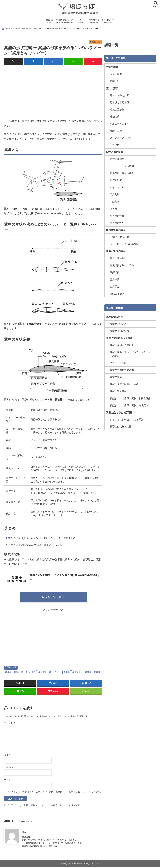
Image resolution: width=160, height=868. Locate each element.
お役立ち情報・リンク (64, 22)
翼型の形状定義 (118, 323)
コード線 (32, 673)
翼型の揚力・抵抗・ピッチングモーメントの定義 (131, 353)
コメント (10, 724)
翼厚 (68, 673)
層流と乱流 (116, 180)
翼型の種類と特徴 (119, 330)
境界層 (114, 209)
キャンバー (56, 673)
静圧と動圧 (116, 131)
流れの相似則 (117, 293)
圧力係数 (115, 145)
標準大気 (115, 82)
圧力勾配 (115, 194)
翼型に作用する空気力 (122, 344)
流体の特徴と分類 (119, 96)
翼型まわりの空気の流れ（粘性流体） (130, 404)
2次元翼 (19, 673)
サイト (7, 781)
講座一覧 (50, 22)
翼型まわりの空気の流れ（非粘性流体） (131, 397)
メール (9, 768)
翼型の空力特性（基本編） (120, 337)
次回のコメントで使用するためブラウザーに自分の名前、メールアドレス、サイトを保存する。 (54, 793)
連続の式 (115, 117)
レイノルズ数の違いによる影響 (127, 418)
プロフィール (81, 22)
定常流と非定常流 (119, 103)
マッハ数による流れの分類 (124, 244)
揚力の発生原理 (118, 258)
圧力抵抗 (115, 279)
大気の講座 (112, 68)
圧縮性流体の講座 (116, 230)
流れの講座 (112, 89)
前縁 (89, 673)
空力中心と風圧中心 (121, 362)
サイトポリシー (108, 22)
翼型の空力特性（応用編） (120, 411)
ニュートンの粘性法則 (122, 166)
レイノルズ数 (117, 187)
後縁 (98, 673)
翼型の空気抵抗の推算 (122, 425)
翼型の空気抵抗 (118, 390)
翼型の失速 (116, 376)
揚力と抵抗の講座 (116, 251)
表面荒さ (115, 202)
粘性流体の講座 (114, 152)
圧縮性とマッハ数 (119, 237)
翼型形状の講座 (114, 316)
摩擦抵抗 (115, 272)
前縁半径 (78, 673)
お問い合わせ (94, 22)
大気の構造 (116, 75)
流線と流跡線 (117, 110)
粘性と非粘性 (117, 159)
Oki (24, 833)
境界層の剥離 (117, 223)
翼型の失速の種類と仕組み (124, 383)
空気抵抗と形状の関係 (122, 265)
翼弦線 (43, 673)
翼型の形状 (12, 668)
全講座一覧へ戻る (53, 598)
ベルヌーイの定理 (119, 124)
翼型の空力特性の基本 (122, 369)
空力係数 (115, 286)
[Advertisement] (53, 92)
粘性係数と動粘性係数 (122, 173)
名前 (8, 756)
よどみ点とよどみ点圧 (122, 138)
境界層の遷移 (117, 216)
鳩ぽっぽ (78, 864)
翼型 (9, 673)
